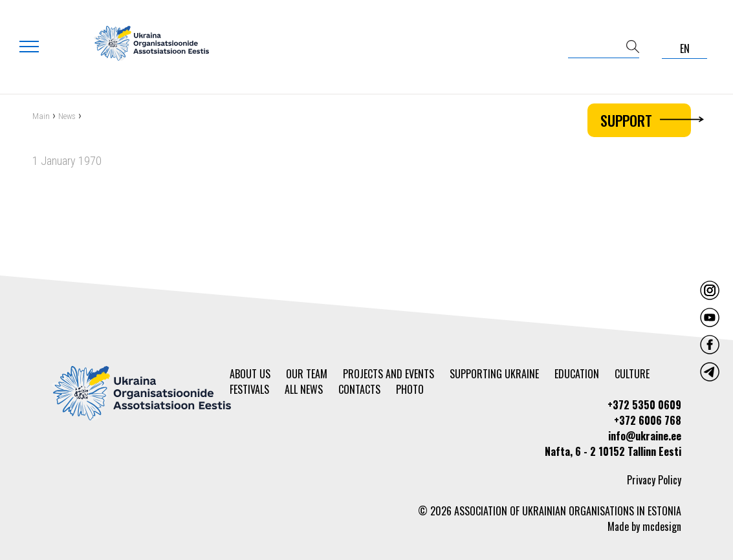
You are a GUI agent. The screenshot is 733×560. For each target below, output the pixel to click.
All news (304, 389)
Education (577, 374)
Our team (307, 374)
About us (250, 374)
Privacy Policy (654, 480)
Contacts (359, 389)
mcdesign (662, 526)
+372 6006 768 (648, 420)
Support (646, 120)
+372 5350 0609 (644, 405)
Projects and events (388, 374)
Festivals (249, 389)
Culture (632, 374)
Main (41, 118)
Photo (410, 389)
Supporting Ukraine (494, 374)
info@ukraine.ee (645, 436)
